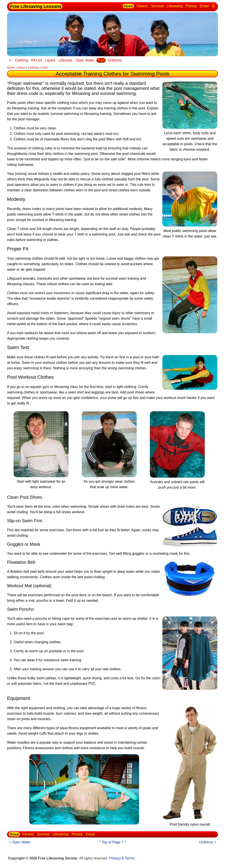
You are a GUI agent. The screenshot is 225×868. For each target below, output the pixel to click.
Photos (191, 6)
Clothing (21, 60)
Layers (50, 60)
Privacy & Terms (122, 858)
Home (11, 68)
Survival (157, 6)
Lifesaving (175, 6)
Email (204, 6)
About (128, 6)
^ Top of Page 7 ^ (112, 842)
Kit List (36, 60)
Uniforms (115, 60)
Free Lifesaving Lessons (36, 6)
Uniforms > (208, 842)
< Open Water (20, 842)
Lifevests (66, 60)
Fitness (142, 6)
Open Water (85, 60)
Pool (101, 60)
